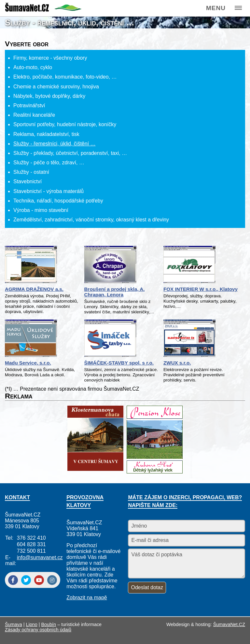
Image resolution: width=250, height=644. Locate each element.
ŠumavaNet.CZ (229, 624)
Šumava (14, 624)
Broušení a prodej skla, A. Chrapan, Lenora (115, 292)
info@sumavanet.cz (40, 557)
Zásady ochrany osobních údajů (38, 630)
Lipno (32, 624)
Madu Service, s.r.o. (28, 363)
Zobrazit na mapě (87, 598)
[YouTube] (39, 580)
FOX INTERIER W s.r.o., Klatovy (201, 289)
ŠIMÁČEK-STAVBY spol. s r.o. (119, 363)
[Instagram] (52, 580)
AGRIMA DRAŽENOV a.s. (34, 289)
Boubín (49, 624)
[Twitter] (26, 580)
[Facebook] (13, 580)
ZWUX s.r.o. (177, 363)
